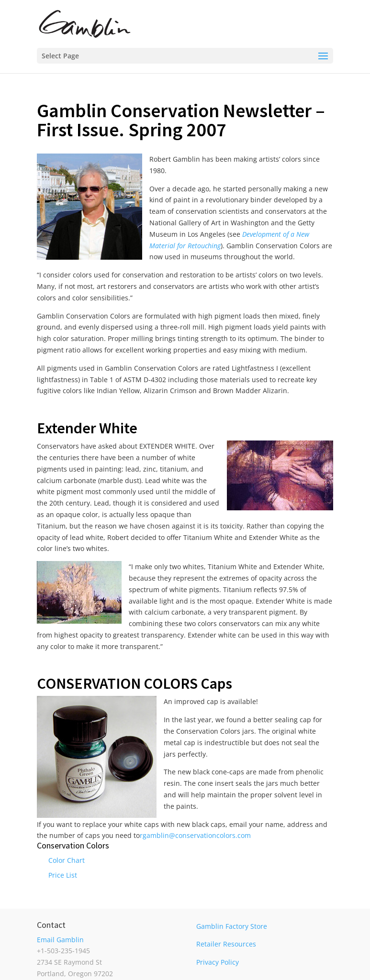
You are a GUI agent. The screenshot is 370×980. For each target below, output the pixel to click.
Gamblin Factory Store (232, 926)
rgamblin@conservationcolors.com (195, 835)
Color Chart (67, 860)
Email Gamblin (60, 940)
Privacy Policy (218, 962)
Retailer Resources (226, 944)
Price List (63, 875)
